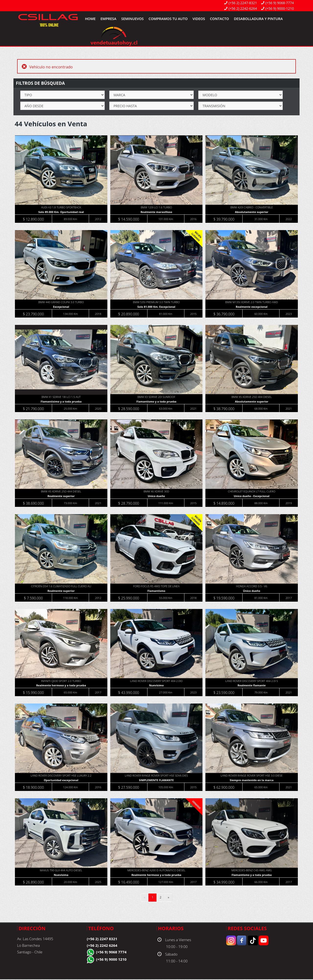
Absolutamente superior (252, 212)
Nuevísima (61, 876)
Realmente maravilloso (156, 212)
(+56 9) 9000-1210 (280, 8)
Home (90, 19)
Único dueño (252, 591)
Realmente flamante (252, 686)
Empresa (108, 19)
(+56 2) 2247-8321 (243, 3)
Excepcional (61, 307)
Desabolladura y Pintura (258, 19)
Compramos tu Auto (168, 19)
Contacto (219, 19)
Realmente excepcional (252, 307)
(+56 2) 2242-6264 (243, 8)
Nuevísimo (156, 686)
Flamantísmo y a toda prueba (156, 402)
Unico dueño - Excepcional (252, 496)
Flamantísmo (156, 591)
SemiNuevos (133, 19)
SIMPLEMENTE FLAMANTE (156, 781)
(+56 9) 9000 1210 (111, 960)
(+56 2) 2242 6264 (102, 946)
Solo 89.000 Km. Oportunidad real (61, 212)
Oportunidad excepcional (61, 781)
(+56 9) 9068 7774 (111, 953)
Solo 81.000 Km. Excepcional (157, 307)
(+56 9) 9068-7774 (280, 3)
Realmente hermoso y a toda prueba (61, 686)
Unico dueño (156, 496)
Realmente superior (61, 496)
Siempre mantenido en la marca (252, 781)
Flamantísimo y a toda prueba (61, 402)
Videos (199, 19)
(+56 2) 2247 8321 (102, 939)
